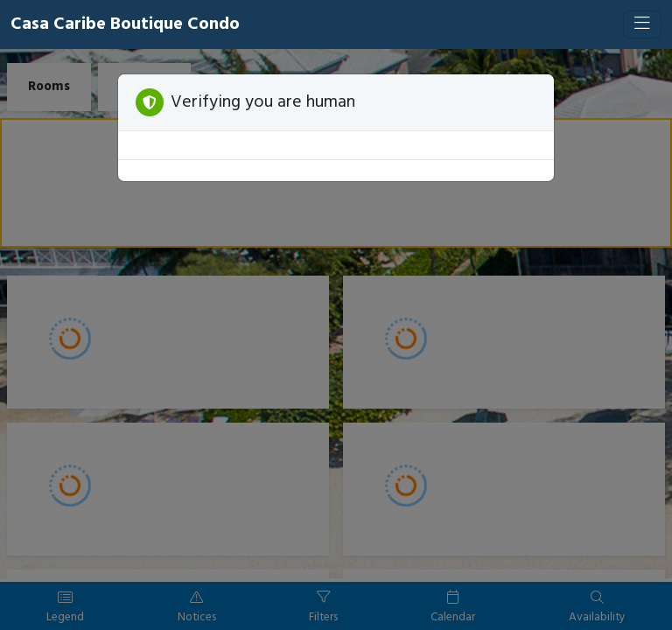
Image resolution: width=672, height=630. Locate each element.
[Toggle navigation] (642, 24)
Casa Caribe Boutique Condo (125, 24)
